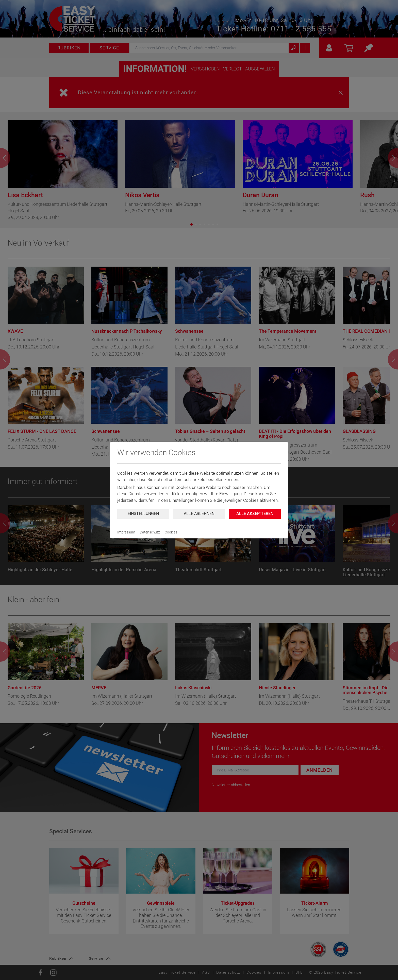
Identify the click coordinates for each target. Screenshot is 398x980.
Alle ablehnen (199, 514)
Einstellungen (143, 514)
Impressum (126, 532)
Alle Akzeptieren (255, 514)
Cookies (171, 532)
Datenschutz (150, 532)
